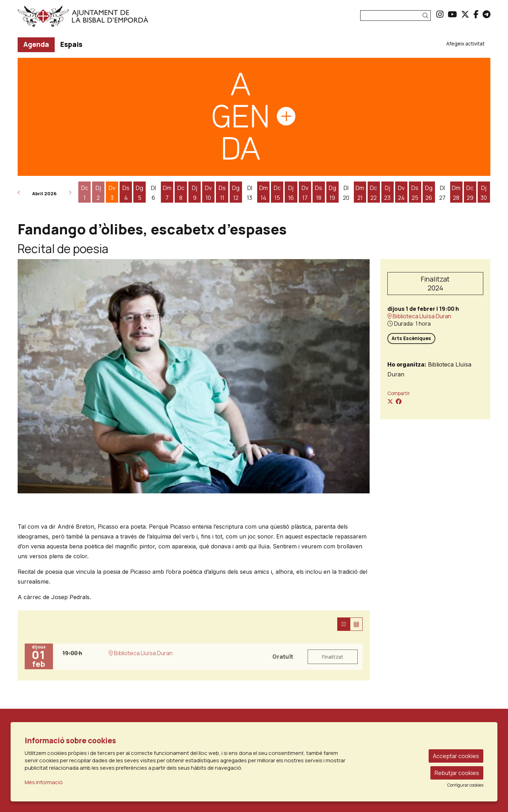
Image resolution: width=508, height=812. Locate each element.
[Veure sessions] (344, 624)
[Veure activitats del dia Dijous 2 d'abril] (98, 193)
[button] (427, 16)
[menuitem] (440, 14)
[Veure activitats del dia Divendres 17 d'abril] (305, 193)
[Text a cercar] (395, 16)
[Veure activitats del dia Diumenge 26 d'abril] (429, 193)
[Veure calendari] (356, 624)
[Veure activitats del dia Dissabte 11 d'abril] (222, 193)
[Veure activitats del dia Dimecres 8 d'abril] (181, 193)
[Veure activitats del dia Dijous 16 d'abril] (291, 193)
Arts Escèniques (411, 338)
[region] (194, 376)
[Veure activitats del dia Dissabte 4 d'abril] (126, 193)
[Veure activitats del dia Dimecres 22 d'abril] (374, 193)
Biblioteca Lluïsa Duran (419, 316)
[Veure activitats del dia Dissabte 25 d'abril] (415, 193)
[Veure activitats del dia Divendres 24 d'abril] (401, 193)
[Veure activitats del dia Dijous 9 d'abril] (195, 193)
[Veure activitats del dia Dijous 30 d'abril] (484, 193)
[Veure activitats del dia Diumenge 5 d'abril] (140, 193)
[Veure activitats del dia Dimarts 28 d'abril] (456, 193)
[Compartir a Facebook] (399, 401)
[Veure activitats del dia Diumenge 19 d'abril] (332, 193)
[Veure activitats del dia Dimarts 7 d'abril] (167, 193)
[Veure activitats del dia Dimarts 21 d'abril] (360, 193)
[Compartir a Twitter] (390, 401)
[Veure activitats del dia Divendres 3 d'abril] (112, 193)
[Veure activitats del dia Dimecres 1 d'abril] (84, 193)
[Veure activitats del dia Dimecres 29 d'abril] (470, 193)
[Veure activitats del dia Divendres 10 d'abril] (208, 193)
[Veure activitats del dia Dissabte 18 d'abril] (319, 193)
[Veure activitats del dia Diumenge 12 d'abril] (236, 193)
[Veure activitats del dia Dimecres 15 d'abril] (277, 193)
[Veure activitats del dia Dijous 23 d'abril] (388, 193)
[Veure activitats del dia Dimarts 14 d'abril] (263, 193)
